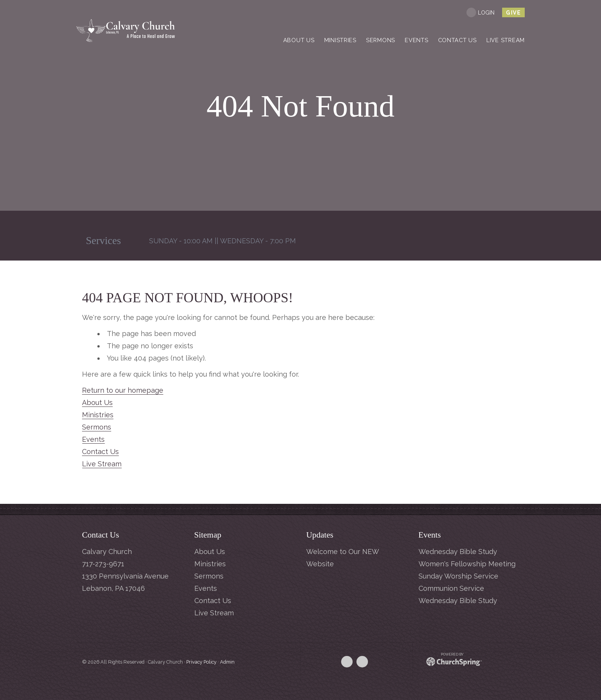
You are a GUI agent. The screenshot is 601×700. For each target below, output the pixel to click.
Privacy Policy (201, 662)
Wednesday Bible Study (458, 552)
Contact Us (100, 452)
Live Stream (102, 464)
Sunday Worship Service (458, 576)
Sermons (97, 427)
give (513, 13)
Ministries (98, 415)
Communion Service (451, 588)
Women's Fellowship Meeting (467, 564)
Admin (227, 662)
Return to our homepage (123, 390)
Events (93, 439)
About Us (97, 402)
